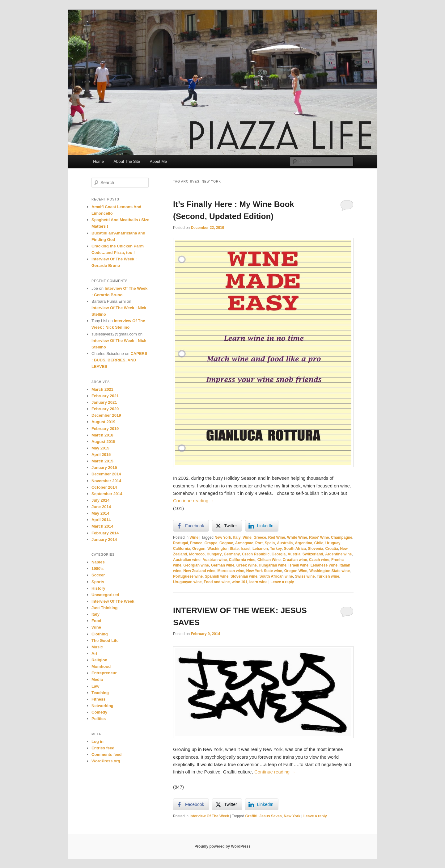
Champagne (342, 537)
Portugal (181, 543)
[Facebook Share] (191, 526)
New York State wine (264, 571)
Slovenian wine (244, 576)
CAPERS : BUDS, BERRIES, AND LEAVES (119, 360)
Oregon (199, 549)
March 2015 (102, 461)
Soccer (98, 575)
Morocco (197, 554)
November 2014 (106, 481)
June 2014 (101, 507)
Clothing (100, 634)
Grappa (211, 543)
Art (94, 653)
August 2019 (103, 422)
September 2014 (107, 494)
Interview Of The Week (209, 816)
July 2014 (101, 500)
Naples (98, 562)
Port (259, 543)
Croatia (331, 549)
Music (97, 647)
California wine (242, 560)
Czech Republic (256, 554)
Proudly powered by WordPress (222, 846)
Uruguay (333, 543)
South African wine (276, 576)
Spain (270, 543)
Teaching (100, 693)
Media (97, 679)
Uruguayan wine (187, 582)
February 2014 (105, 533)
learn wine (259, 582)
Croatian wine (295, 560)
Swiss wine (305, 576)
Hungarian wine (272, 565)
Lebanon (260, 549)
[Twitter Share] (227, 526)
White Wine (297, 537)
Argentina (303, 543)
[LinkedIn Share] (262, 526)
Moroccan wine (231, 571)
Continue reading (194, 501)
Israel (246, 549)
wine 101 (239, 582)
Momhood (101, 666)
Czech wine (319, 560)
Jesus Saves (271, 816)
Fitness (99, 699)
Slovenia (315, 549)
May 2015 (100, 448)
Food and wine (217, 582)
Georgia (279, 554)
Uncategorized (105, 595)
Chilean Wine (269, 560)
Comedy (99, 712)
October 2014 (104, 487)
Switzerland (313, 554)
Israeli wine (298, 565)
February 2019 (105, 429)
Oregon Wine (296, 571)
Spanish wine (217, 576)
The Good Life (105, 640)
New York (223, 537)
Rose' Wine (319, 537)
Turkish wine (328, 576)
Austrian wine (215, 560)
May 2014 (100, 513)
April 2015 (101, 455)
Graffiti (251, 816)
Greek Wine (247, 565)
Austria (294, 554)
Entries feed (103, 748)
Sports (98, 582)
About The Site (127, 161)
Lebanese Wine (324, 565)
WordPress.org (106, 761)
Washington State (223, 549)
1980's (97, 569)
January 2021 (104, 402)
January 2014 (104, 539)
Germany (232, 554)
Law (95, 686)
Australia (285, 543)
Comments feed (107, 754)
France (196, 543)
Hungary (214, 554)
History (98, 588)
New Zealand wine (199, 571)
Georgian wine (196, 565)
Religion (99, 660)
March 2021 (102, 389)
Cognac (226, 543)
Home (98, 161)
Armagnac (244, 543)
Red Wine (277, 537)
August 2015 (103, 442)
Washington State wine (330, 571)
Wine (194, 537)
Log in (97, 742)
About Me (159, 161)
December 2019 (106, 415)
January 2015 (104, 468)
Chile (319, 543)
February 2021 (105, 396)
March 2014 (102, 526)
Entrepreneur (104, 673)
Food (96, 621)
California (182, 549)
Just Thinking (105, 608)
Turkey (276, 549)
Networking (102, 706)
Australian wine (187, 560)
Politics (99, 719)
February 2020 (105, 409)
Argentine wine (338, 554)
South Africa (295, 549)
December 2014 (106, 474)
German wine (223, 565)
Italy (237, 537)
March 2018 (102, 435)
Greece (260, 537)
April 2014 (101, 520)
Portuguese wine (188, 576)
